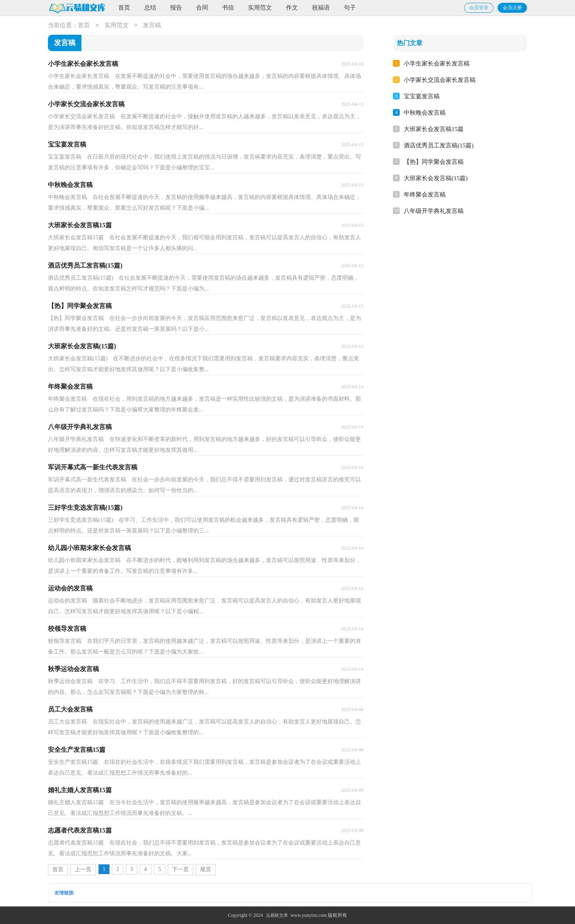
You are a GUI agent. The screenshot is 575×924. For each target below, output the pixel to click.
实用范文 (260, 8)
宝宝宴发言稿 (422, 96)
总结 (150, 8)
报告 (176, 8)
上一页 (83, 869)
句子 (350, 8)
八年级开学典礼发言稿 (434, 211)
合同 (202, 8)
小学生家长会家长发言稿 (437, 64)
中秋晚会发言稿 (425, 113)
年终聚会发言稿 (425, 195)
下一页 (180, 869)
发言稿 (152, 26)
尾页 (206, 869)
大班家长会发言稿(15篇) (436, 178)
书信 (228, 8)
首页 (124, 8)
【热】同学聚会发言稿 (434, 162)
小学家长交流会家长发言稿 (440, 80)
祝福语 (321, 8)
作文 (292, 8)
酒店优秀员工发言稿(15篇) (439, 145)
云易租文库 (277, 915)
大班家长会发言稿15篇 (434, 129)
